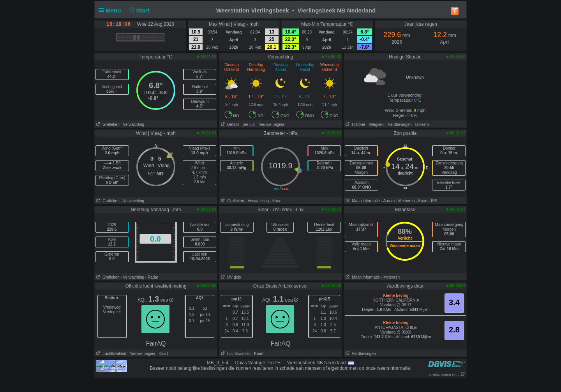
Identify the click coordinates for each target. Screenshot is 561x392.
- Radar (152, 277)
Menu (111, 10)
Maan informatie (362, 201)
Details (229, 124)
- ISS (433, 201)
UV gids (230, 277)
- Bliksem (421, 124)
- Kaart (276, 201)
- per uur (248, 124)
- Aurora (388, 201)
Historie (355, 124)
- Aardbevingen (399, 124)
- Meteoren (405, 201)
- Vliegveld (375, 124)
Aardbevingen (360, 354)
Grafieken (107, 124)
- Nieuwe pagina (270, 124)
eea (167, 300)
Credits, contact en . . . (447, 375)
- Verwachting (132, 124)
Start (138, 10)
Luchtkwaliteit (110, 354)
